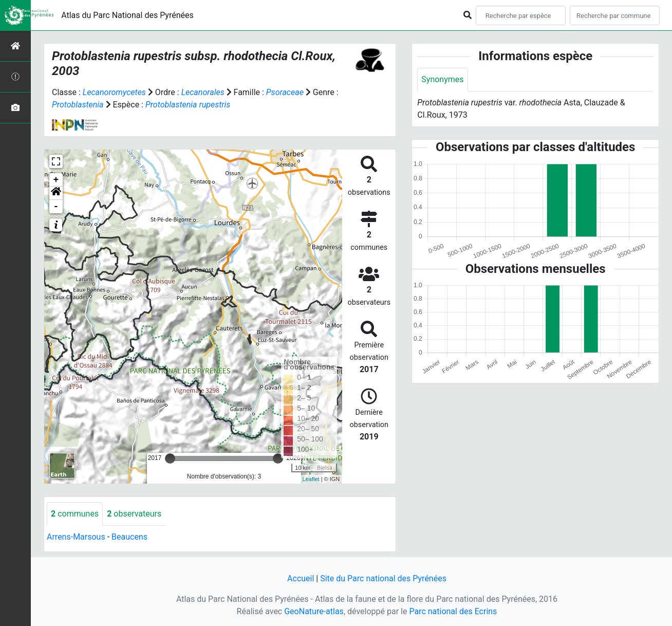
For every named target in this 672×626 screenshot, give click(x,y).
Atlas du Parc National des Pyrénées (127, 15)
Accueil (301, 578)
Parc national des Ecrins (453, 611)
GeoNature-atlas (314, 611)
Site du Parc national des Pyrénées (383, 578)
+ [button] (56, 180)
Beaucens (129, 537)
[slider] (170, 458)
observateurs (134, 514)
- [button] (56, 207)
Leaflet (311, 479)
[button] (56, 193)
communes (75, 514)
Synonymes (442, 79)
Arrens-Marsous (76, 537)
